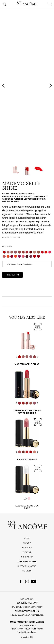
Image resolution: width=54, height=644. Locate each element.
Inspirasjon (27, 557)
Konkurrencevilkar (27, 603)
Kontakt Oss (27, 599)
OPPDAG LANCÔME (27, 566)
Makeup (27, 543)
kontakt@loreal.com (27, 632)
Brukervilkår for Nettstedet (27, 607)
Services (27, 571)
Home (27, 538)
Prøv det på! (12, 275)
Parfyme (27, 552)
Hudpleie (27, 548)
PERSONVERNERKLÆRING (27, 611)
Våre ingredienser (27, 562)
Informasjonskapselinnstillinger (27, 615)
